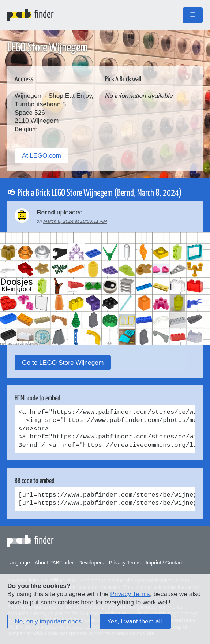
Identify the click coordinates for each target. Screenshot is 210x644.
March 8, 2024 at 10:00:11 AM (75, 221)
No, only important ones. (49, 621)
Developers (91, 563)
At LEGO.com (42, 155)
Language (19, 563)
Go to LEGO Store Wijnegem (63, 363)
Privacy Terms (125, 563)
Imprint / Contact (164, 563)
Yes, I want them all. (135, 621)
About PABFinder (54, 563)
